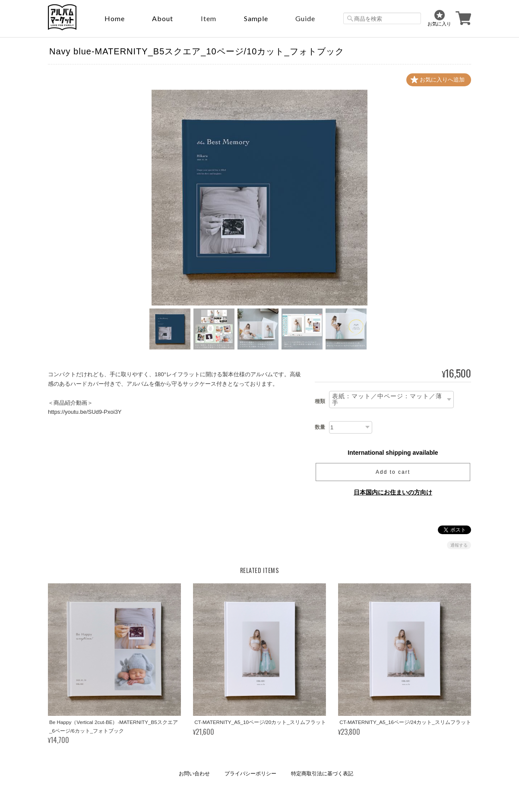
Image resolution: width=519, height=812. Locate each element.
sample (256, 18)
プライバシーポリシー (250, 774)
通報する (459, 545)
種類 (320, 401)
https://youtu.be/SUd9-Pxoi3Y (85, 412)
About (163, 18)
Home (115, 18)
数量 (320, 427)
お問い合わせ (194, 774)
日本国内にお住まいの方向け (393, 492)
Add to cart (393, 472)
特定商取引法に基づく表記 (322, 774)
